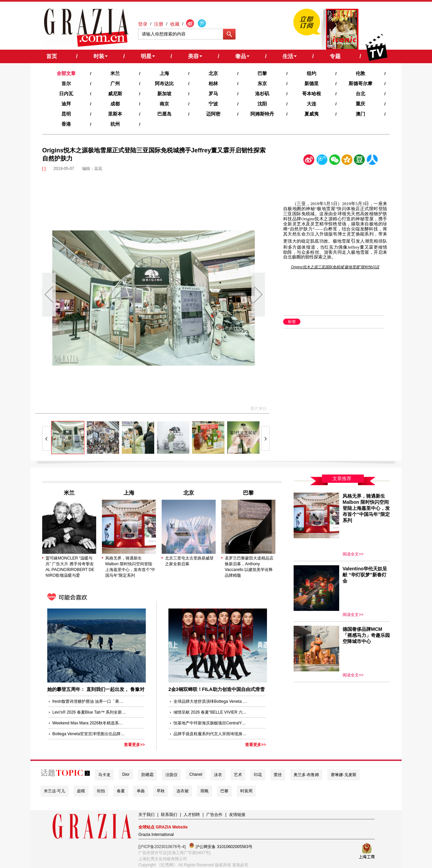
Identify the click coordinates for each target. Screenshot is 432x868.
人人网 (372, 161)
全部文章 (66, 73)
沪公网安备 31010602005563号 (221, 846)
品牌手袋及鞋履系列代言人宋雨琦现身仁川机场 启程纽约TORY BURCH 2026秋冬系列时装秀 (211, 734)
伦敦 (360, 73)
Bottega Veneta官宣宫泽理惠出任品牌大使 (89, 734)
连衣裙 (183, 791)
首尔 (66, 83)
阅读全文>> (353, 554)
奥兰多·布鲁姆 (306, 775)
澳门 (360, 114)
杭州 (115, 124)
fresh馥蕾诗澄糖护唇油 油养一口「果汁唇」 (89, 701)
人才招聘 (192, 815)
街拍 (101, 791)
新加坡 (164, 94)
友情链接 (237, 815)
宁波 (213, 104)
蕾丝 (278, 775)
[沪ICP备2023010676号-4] (162, 847)
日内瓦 (66, 94)
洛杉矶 (262, 94)
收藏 (175, 24)
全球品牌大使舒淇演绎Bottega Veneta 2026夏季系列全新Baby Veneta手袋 (211, 701)
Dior (126, 774)
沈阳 (262, 104)
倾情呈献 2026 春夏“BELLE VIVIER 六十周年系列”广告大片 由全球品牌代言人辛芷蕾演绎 (211, 712)
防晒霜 (147, 775)
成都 (115, 104)
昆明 (66, 114)
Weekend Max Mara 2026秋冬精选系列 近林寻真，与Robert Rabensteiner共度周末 (89, 723)
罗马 (213, 94)
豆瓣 (359, 161)
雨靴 (205, 791)
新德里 (312, 83)
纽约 (312, 73)
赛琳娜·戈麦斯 (343, 775)
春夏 (121, 791)
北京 (213, 73)
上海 (164, 73)
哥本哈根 (312, 94)
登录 (143, 24)
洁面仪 (171, 775)
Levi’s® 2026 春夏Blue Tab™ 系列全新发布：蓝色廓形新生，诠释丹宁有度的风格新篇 (89, 712)
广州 (115, 83)
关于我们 (146, 815)
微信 (334, 161)
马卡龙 (104, 775)
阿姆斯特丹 (262, 114)
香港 (66, 124)
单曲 (141, 791)
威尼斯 (115, 94)
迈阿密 (213, 114)
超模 (81, 791)
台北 (360, 94)
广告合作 (214, 815)
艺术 (238, 775)
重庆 (360, 104)
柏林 (213, 83)
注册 (159, 24)
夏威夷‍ (312, 114)
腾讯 (322, 161)
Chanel (196, 774)
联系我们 (169, 815)
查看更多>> (134, 745)
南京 (164, 104)
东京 (262, 83)
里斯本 (115, 114)
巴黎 (262, 73)
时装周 (246, 791)
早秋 (161, 791)
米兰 (115, 73)
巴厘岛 (164, 114)
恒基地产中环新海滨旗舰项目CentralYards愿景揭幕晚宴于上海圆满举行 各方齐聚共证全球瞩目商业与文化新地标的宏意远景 (211, 723)
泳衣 (218, 775)
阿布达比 (164, 83)
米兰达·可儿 (55, 791)
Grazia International (156, 835)
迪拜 (66, 104)
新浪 (309, 161)
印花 (258, 775)
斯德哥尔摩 (360, 83)
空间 (347, 161)
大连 (312, 104)
